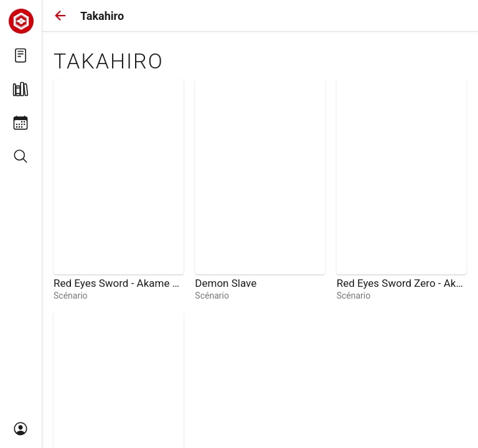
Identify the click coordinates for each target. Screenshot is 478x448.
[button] (60, 16)
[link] (119, 190)
